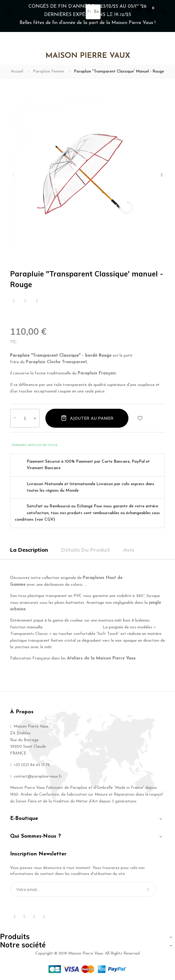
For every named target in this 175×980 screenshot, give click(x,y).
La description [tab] (29, 550)
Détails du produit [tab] (86, 550)
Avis (129, 550)
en (96, 12)
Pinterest (37, 301)
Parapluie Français (97, 373)
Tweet (25, 301)
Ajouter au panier (87, 418)
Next (162, 175)
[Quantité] (25, 418)
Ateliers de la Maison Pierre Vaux (101, 658)
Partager (14, 301)
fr (89, 12)
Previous (13, 175)
